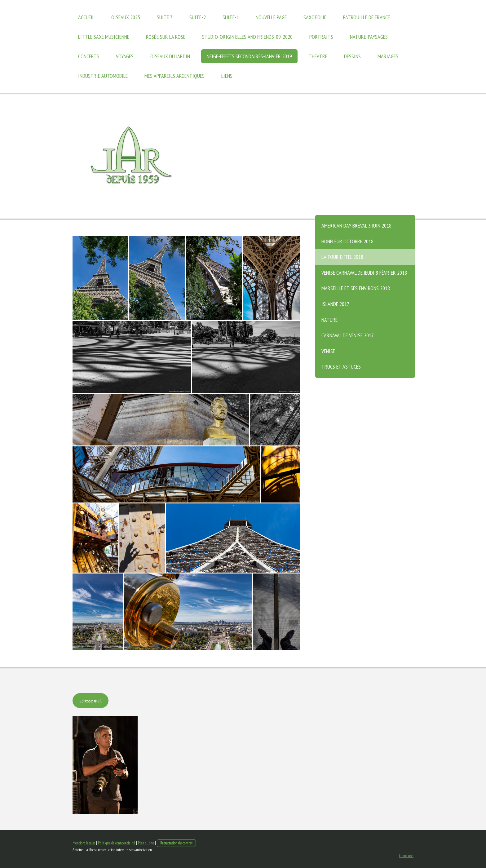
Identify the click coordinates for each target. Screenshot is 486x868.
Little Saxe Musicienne (104, 37)
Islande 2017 (335, 304)
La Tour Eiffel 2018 (342, 257)
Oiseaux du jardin (170, 56)
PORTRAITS (321, 37)
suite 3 (165, 17)
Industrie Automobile (103, 76)
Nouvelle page (271, 17)
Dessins (352, 56)
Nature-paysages (369, 37)
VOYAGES (125, 56)
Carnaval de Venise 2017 (348, 335)
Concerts (89, 56)
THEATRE (318, 56)
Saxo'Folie (315, 17)
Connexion (406, 856)
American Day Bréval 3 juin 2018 (356, 226)
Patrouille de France (367, 17)
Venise (328, 351)
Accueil (86, 17)
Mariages (388, 56)
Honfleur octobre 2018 (347, 241)
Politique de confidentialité (117, 843)
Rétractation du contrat (176, 843)
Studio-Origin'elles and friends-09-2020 (247, 37)
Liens (227, 76)
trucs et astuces (341, 367)
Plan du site (146, 843)
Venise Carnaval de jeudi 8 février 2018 (364, 273)
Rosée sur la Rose (166, 37)
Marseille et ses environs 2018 (356, 288)
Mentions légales (84, 843)
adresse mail (91, 701)
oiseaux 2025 (126, 17)
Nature (329, 320)
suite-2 (198, 17)
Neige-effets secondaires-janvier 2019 (249, 56)
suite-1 (231, 17)
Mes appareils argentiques (175, 76)
